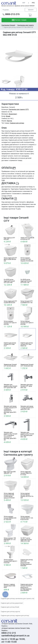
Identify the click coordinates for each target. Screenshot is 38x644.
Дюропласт (13, 114)
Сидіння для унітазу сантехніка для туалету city (18, 599)
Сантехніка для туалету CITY (19, 109)
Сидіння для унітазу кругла (10, 612)
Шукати (31, 10)
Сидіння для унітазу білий (10, 607)
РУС (33, 3)
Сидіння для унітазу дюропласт (12, 603)
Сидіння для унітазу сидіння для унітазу (15, 616)
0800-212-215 (11, 14)
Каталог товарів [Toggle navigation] (19, 20)
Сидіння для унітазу (17, 123)
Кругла (9, 121)
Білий (8, 116)
